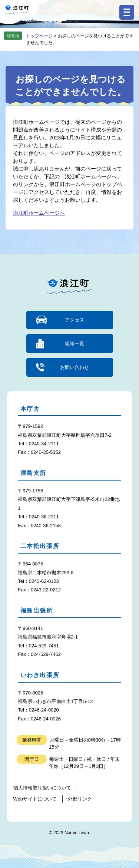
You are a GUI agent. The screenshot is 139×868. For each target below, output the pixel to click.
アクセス (75, 320)
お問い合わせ (75, 367)
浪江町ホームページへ (39, 213)
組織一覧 (75, 344)
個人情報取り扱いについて (42, 788)
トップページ (39, 36)
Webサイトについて (35, 799)
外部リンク (80, 799)
